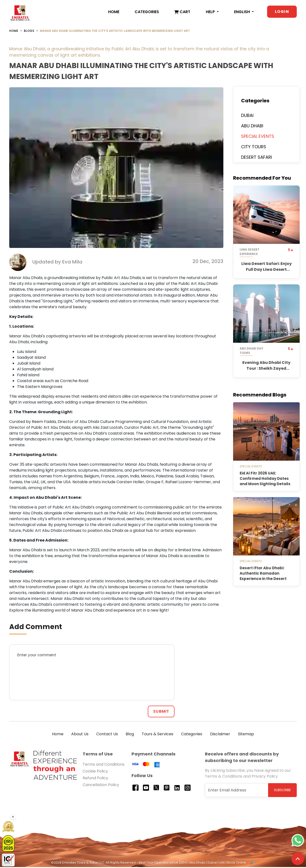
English (242, 12)
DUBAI (247, 117)
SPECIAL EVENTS (258, 137)
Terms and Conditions (104, 766)
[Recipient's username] (237, 791)
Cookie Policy (95, 772)
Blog (130, 735)
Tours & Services (157, 735)
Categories (147, 12)
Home (114, 12)
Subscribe (282, 791)
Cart (182, 12)
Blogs (29, 32)
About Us (80, 735)
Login (282, 12)
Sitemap (246, 735)
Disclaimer (220, 735)
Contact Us (107, 735)
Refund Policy (95, 779)
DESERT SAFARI (257, 158)
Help (211, 12)
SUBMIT (161, 713)
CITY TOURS (254, 148)
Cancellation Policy (101, 786)
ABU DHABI (252, 127)
